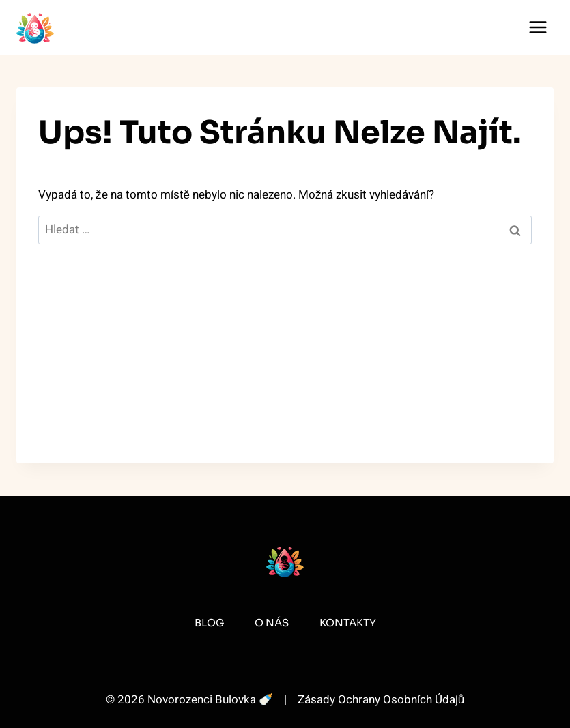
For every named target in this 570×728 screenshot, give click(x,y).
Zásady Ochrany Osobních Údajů (381, 700)
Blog (209, 623)
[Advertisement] (285, 368)
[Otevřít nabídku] (538, 27)
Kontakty (348, 623)
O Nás (272, 623)
